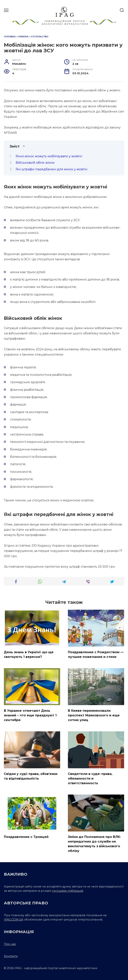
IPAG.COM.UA (13, 920)
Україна (23, 37)
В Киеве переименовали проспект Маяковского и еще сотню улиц (94, 715)
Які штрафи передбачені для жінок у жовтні (51, 169)
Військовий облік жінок (35, 163)
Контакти (11, 956)
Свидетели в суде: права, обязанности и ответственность (90, 778)
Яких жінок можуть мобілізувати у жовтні (49, 156)
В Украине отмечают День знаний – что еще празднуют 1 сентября (30, 715)
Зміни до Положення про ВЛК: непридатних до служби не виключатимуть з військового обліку (94, 844)
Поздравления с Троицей (26, 837)
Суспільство (40, 37)
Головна (10, 37)
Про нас (10, 944)
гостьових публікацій (68, 891)
